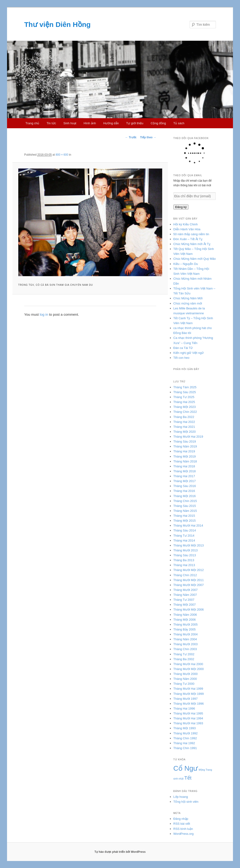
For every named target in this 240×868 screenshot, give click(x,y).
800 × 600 (62, 155)
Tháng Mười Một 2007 (189, 585)
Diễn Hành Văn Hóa (187, 229)
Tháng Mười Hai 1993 (188, 723)
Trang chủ (32, 123)
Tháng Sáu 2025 (185, 392)
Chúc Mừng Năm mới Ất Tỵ (192, 244)
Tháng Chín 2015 (185, 501)
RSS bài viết (182, 824)
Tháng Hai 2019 (184, 451)
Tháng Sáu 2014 (185, 530)
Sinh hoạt (70, 123)
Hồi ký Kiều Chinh (186, 224)
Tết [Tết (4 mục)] (188, 778)
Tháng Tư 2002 (184, 654)
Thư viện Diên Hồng (57, 24)
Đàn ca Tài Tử (183, 348)
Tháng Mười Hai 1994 (188, 718)
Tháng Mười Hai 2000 (188, 664)
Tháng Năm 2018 (185, 461)
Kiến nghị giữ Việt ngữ (189, 353)
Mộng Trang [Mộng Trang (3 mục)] (205, 770)
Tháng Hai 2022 (184, 422)
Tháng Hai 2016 (184, 491)
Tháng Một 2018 (185, 471)
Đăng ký (181, 207)
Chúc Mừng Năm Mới (188, 298)
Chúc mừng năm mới (188, 303)
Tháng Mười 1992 (186, 733)
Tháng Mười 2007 (186, 590)
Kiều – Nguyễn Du (186, 264)
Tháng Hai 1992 (184, 743)
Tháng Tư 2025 (184, 397)
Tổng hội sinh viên (186, 802)
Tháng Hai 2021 (184, 427)
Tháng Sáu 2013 (185, 555)
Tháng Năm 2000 (185, 679)
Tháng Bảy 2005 (185, 629)
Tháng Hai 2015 (184, 516)
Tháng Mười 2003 (186, 644)
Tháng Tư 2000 (184, 684)
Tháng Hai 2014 (184, 540)
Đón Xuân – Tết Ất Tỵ (188, 239)
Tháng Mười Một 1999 (189, 694)
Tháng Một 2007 (185, 605)
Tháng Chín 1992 (185, 738)
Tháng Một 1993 (185, 728)
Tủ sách (179, 123)
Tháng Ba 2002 (184, 659)
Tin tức (51, 123)
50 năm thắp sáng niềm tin (191, 234)
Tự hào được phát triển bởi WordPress (120, 852)
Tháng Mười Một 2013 (189, 545)
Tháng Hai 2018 (184, 466)
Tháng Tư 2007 (184, 600)
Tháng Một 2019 (185, 456)
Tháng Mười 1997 (186, 699)
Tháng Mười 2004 (186, 634)
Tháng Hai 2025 (184, 402)
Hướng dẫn (111, 123)
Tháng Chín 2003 (185, 649)
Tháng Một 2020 (185, 432)
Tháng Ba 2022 (184, 417)
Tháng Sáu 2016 (185, 486)
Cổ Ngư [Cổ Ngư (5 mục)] (186, 768)
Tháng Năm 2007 (185, 595)
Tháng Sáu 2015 (185, 506)
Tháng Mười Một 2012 (189, 570)
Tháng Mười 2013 (186, 550)
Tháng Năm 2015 (185, 511)
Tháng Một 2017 (185, 481)
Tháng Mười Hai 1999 (188, 689)
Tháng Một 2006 (185, 620)
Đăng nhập (181, 819)
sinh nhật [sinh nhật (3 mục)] (178, 779)
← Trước (131, 137)
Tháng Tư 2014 (184, 536)
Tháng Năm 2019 (185, 446)
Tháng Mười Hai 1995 (188, 713)
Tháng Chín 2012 (185, 575)
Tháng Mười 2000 (186, 674)
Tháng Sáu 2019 (185, 441)
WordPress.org (184, 834)
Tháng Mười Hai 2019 (188, 437)
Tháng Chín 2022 (185, 412)
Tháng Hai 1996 (184, 709)
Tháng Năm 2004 (185, 639)
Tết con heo (181, 358)
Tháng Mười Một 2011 (189, 580)
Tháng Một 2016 (185, 496)
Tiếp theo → (148, 137)
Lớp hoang (181, 797)
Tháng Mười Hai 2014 (188, 526)
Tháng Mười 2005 (186, 624)
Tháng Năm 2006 (185, 615)
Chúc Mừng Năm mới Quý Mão (195, 259)
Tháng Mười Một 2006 (189, 610)
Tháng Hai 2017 (184, 476)
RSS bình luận (183, 829)
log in (44, 314)
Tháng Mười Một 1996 (189, 704)
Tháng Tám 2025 (185, 387)
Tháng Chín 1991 (185, 748)
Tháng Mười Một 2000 (189, 669)
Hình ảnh (90, 123)
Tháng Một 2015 (185, 521)
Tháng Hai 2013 (184, 565)
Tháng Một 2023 (185, 407)
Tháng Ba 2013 (184, 560)
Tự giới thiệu (135, 123)
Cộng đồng (158, 123)
